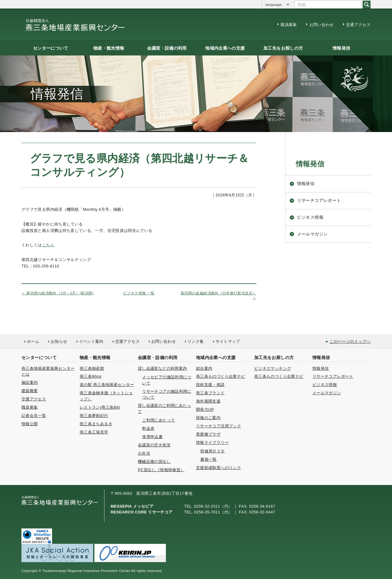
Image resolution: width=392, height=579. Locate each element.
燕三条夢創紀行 (94, 416)
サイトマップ (228, 341)
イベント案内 (91, 341)
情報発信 (341, 48)
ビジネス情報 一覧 (139, 293)
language (274, 5)
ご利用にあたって (158, 420)
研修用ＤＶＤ (213, 451)
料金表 (148, 428)
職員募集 (289, 25)
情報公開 (30, 424)
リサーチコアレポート (319, 200)
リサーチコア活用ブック (219, 426)
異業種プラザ (208, 434)
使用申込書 (152, 437)
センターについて (51, 48)
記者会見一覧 (34, 416)
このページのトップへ (350, 341)
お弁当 (144, 453)
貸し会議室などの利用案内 (162, 368)
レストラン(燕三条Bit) (100, 407)
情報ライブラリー (212, 443)
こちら (48, 245)
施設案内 (30, 382)
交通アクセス (358, 25)
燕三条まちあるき (96, 424)
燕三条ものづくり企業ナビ (221, 376)
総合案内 (204, 368)
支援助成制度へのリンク (219, 468)
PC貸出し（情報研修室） (161, 470)
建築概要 (30, 391)
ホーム (33, 341)
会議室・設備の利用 (167, 48)
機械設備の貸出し (154, 462)
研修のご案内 (208, 418)
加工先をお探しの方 (283, 48)
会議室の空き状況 (154, 445)
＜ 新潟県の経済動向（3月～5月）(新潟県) (58, 293)
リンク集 (196, 341)
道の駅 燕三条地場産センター (107, 385)
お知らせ (59, 341)
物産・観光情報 (109, 48)
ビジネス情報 (310, 217)
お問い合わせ (322, 25)
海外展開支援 (208, 401)
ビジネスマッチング (273, 368)
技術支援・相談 (210, 385)
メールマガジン (313, 234)
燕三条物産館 (92, 368)
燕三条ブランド (210, 393)
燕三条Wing (90, 376)
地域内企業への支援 (225, 48)
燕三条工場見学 (94, 432)
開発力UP (205, 409)
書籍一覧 (208, 459)
